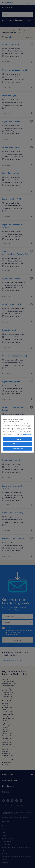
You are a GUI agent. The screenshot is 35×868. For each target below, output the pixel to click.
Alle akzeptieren (17, 449)
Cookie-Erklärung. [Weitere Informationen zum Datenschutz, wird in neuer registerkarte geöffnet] (27, 434)
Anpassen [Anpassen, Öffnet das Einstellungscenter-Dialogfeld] (17, 439)
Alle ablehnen (17, 444)
